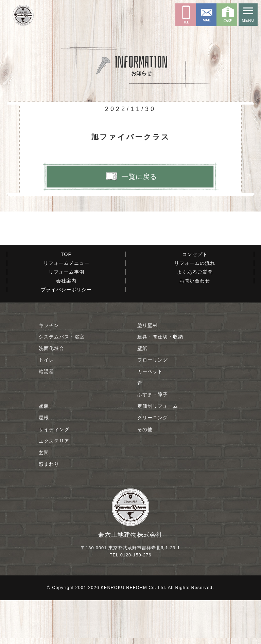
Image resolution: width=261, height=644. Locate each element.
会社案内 (66, 324)
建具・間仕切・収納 (160, 380)
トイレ (46, 404)
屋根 (44, 461)
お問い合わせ (195, 324)
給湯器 (46, 415)
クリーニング (153, 461)
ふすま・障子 (153, 438)
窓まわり (49, 508)
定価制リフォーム (158, 450)
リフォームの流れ (195, 307)
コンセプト (195, 298)
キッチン (49, 369)
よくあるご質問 (195, 315)
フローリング (153, 404)
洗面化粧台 (51, 392)
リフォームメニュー (66, 307)
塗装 (44, 450)
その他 (145, 473)
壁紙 (142, 392)
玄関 (44, 496)
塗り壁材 (147, 369)
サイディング (54, 473)
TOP (66, 298)
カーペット (150, 415)
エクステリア (54, 484)
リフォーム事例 (66, 315)
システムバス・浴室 (62, 380)
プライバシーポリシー (66, 333)
